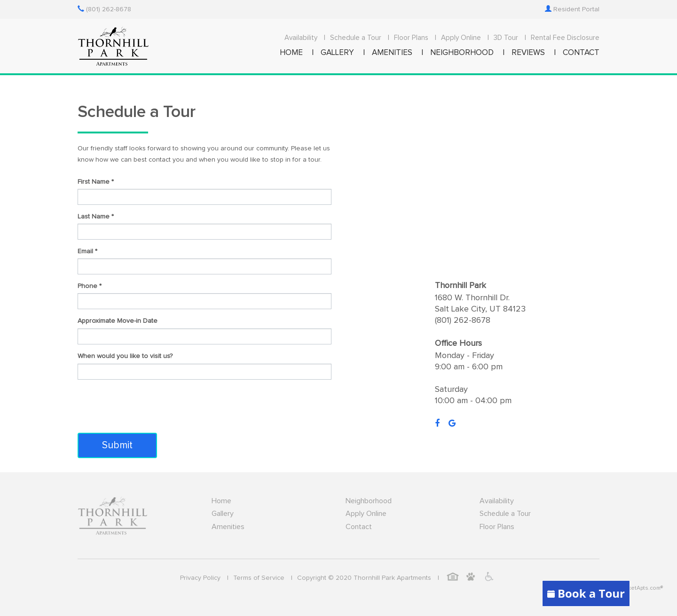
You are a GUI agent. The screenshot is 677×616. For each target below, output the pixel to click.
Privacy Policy (200, 578)
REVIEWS (528, 53)
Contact (359, 527)
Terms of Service (259, 578)
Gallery (223, 514)
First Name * (96, 182)
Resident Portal (572, 9)
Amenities (228, 527)
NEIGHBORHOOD (462, 53)
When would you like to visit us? (125, 356)
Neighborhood (369, 501)
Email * (87, 251)
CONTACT (581, 53)
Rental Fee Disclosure (565, 38)
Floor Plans (411, 38)
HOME (291, 53)
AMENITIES (392, 53)
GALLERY (337, 53)
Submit (117, 445)
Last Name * (96, 217)
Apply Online (461, 38)
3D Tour (506, 38)
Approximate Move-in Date (118, 321)
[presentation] (149, 405)
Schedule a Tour (356, 38)
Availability (301, 38)
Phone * (90, 286)
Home (221, 501)
